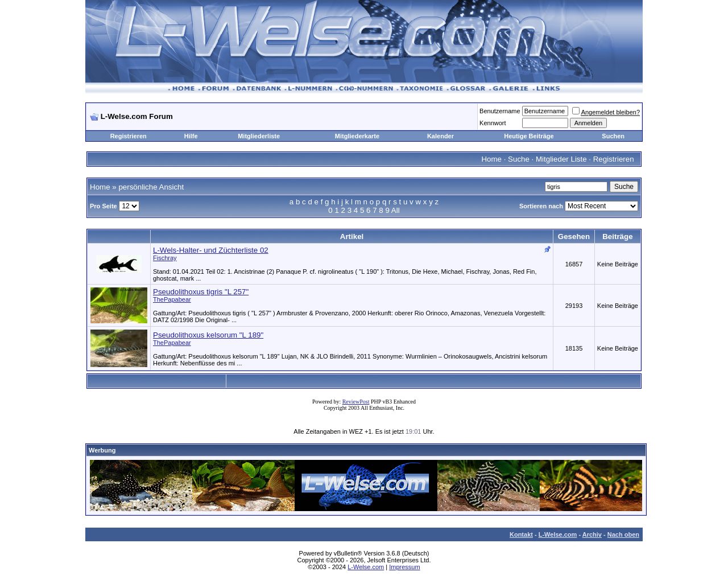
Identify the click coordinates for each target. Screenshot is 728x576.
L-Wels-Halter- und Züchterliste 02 (211, 250)
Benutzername (500, 111)
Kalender (440, 136)
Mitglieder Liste (561, 159)
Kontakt (521, 534)
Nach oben (623, 534)
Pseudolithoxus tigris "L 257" (201, 292)
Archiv (592, 534)
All (396, 210)
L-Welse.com (558, 534)
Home (491, 159)
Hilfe (191, 136)
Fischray (165, 258)
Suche (519, 159)
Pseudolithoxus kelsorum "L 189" (208, 335)
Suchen (613, 136)
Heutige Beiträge (529, 136)
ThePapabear (172, 299)
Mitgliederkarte (357, 136)
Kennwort (493, 123)
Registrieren (129, 136)
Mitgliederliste (259, 136)
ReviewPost (356, 402)
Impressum (404, 567)
